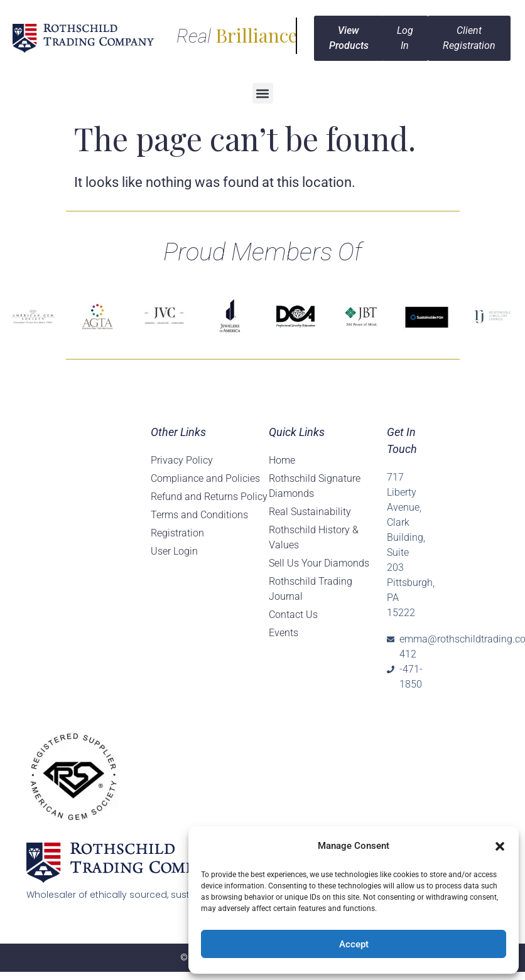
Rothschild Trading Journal (311, 589)
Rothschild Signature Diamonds (315, 486)
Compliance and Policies (205, 478)
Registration (177, 533)
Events (284, 633)
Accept (354, 944)
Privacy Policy (182, 460)
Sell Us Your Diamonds (319, 563)
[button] (500, 846)
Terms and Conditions (199, 515)
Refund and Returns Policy (209, 497)
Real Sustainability (310, 512)
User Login (174, 551)
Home (282, 460)
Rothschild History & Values (314, 537)
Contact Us (293, 615)
